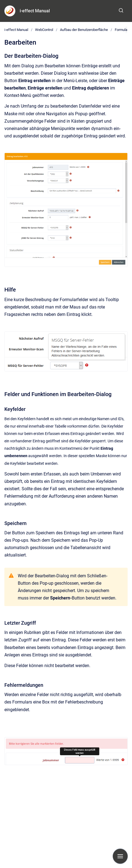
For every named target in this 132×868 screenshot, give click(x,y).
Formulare (123, 30)
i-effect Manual (35, 11)
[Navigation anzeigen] (120, 856)
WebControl (44, 30)
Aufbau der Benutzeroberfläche (84, 30)
